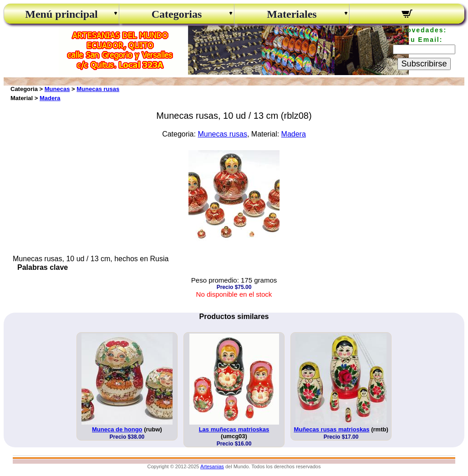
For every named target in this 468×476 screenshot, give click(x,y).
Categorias (177, 14)
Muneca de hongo (117, 429)
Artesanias (212, 466)
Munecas (57, 89)
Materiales (292, 14)
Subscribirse (424, 64)
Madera (50, 98)
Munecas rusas (98, 89)
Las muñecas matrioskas (234, 429)
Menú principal (61, 14)
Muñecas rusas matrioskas (331, 429)
